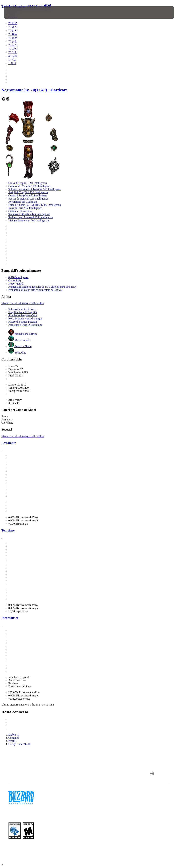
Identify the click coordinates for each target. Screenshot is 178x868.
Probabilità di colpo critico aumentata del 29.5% (35, 290)
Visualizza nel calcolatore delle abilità (23, 303)
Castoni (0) (15, 280)
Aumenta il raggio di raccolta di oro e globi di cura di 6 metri (42, 287)
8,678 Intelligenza (18, 277)
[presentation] (15, 13)
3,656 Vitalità (16, 284)
